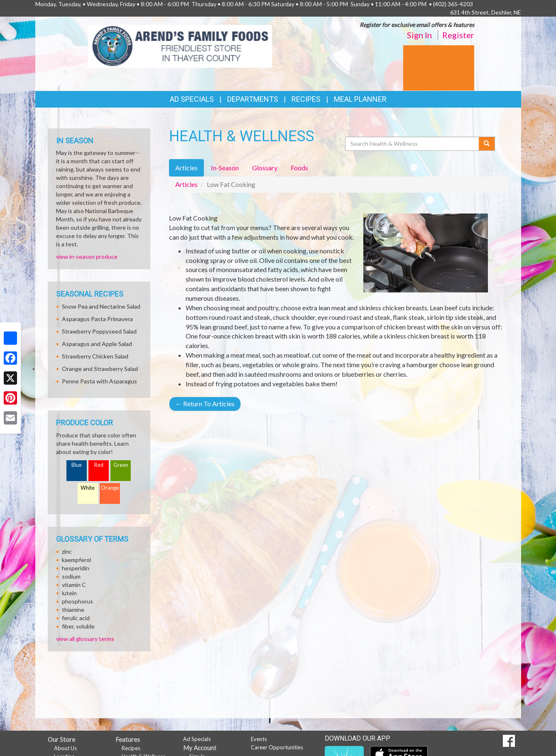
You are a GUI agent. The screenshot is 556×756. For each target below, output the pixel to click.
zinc (67, 551)
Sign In (419, 35)
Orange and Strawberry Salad (100, 369)
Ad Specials (192, 99)
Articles (186, 184)
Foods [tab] (299, 168)
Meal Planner (360, 99)
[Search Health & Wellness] (413, 144)
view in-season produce (87, 256)
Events (259, 739)
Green (121, 465)
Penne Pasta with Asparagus (99, 381)
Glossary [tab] (265, 168)
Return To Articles (205, 404)
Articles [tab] (186, 168)
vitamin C (74, 585)
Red (99, 465)
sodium (71, 576)
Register (458, 35)
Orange (110, 488)
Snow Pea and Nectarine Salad (101, 306)
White (88, 488)
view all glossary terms (85, 639)
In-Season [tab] (225, 168)
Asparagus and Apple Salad (97, 344)
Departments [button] (253, 99)
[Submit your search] (487, 144)
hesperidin (76, 568)
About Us (65, 748)
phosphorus (77, 601)
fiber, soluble (78, 626)
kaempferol (76, 560)
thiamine (73, 610)
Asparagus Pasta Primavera (97, 319)
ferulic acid (76, 618)
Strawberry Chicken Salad (95, 356)
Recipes (306, 99)
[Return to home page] (180, 45)
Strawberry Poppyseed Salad (99, 331)
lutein (69, 593)
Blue (77, 465)
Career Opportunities (277, 747)
